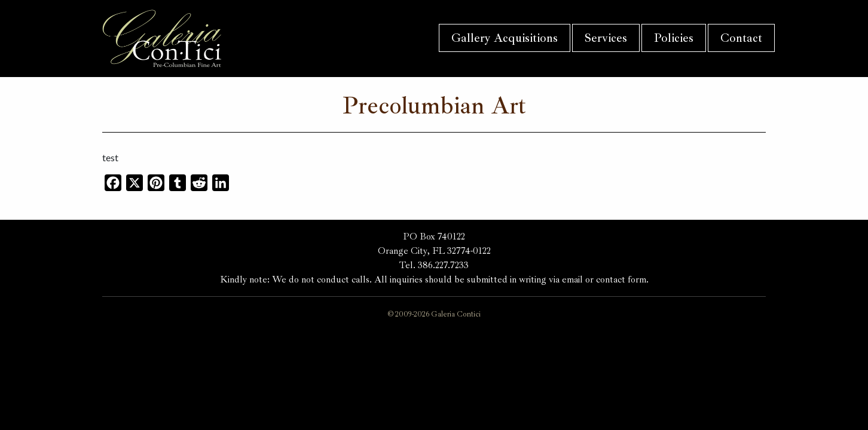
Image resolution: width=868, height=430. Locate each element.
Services (606, 38)
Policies (674, 38)
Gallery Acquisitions (505, 38)
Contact (741, 38)
